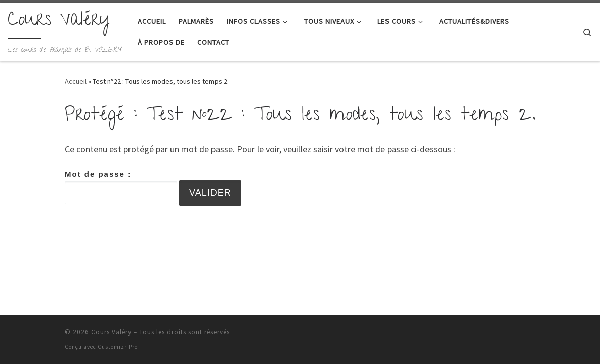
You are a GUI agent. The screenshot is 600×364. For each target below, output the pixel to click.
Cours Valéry (111, 332)
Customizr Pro (118, 347)
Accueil (76, 81)
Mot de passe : (121, 187)
